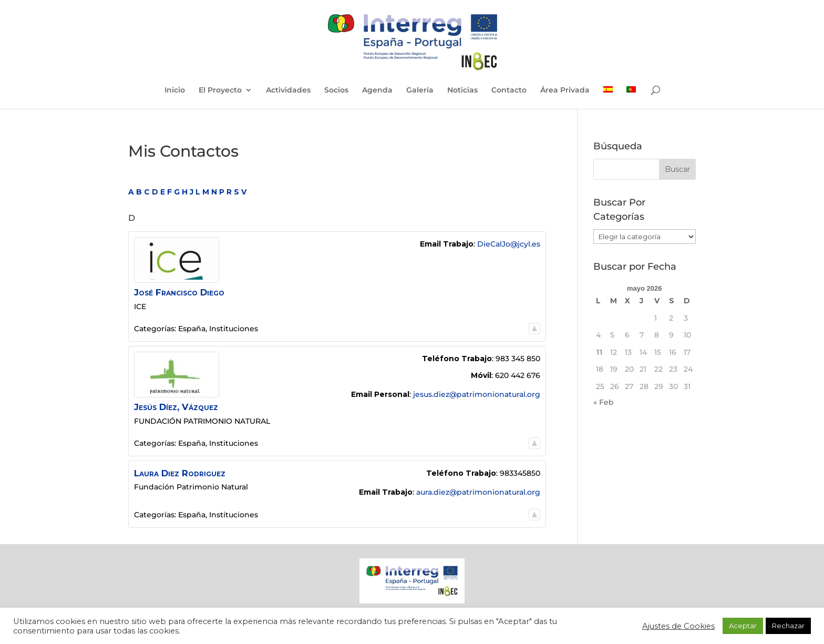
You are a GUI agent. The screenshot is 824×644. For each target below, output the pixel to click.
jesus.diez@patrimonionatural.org (477, 394)
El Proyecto (220, 90)
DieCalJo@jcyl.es (509, 244)
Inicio (175, 90)
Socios (336, 90)
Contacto (509, 90)
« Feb (604, 402)
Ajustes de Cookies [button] (678, 626)
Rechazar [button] (788, 626)
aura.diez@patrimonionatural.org (478, 492)
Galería (420, 90)
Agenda (377, 90)
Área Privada (565, 90)
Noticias (462, 90)
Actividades (288, 90)
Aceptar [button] (743, 626)
